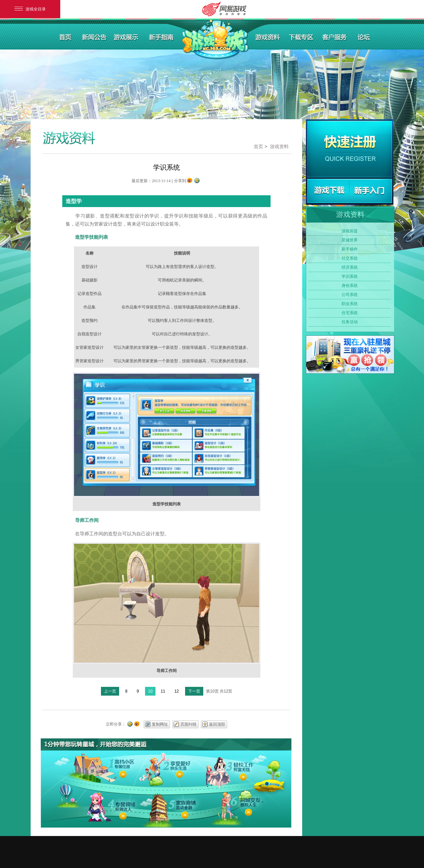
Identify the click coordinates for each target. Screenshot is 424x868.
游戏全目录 (30, 9)
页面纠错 (188, 724)
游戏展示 (127, 37)
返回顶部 (217, 724)
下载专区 (302, 37)
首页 (65, 37)
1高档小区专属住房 (102, 768)
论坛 (363, 37)
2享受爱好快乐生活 (166, 768)
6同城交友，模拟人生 (232, 807)
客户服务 (335, 37)
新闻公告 (93, 37)
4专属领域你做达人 (102, 807)
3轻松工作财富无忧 (232, 768)
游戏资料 (268, 37)
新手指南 (162, 37)
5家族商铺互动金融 (166, 807)
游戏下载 (328, 191)
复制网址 (160, 724)
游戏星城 (215, 41)
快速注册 (350, 149)
